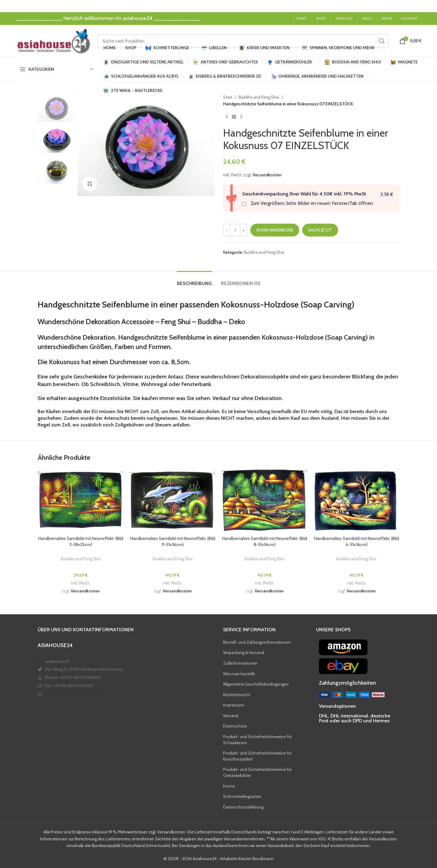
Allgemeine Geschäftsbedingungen (256, 684)
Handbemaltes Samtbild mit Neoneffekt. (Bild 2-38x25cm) (81, 541)
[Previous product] (227, 117)
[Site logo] (53, 40)
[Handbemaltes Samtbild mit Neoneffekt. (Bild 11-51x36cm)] (173, 501)
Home (229, 786)
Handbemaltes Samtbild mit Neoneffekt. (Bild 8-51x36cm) (265, 541)
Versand (231, 716)
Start (228, 97)
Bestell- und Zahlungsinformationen (257, 642)
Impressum (234, 705)
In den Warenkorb (275, 230)
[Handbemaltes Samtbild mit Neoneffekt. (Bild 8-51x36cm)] (264, 501)
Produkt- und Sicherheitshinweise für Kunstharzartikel (257, 756)
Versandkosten (267, 175)
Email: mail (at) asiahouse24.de (73, 693)
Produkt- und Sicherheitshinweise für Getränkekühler (257, 772)
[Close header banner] (429, 6)
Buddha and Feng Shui (259, 97)
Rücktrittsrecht (237, 695)
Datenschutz (235, 726)
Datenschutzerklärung (243, 807)
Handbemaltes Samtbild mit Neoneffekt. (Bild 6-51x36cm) (357, 541)
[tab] (194, 280)
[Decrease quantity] (227, 230)
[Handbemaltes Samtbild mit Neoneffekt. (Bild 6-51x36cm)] (356, 501)
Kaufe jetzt (320, 230)
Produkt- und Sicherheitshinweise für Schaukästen (257, 740)
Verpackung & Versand (244, 653)
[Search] (243, 41)
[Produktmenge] (235, 230)
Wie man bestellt (239, 674)
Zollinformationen (240, 663)
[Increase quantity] (244, 230)
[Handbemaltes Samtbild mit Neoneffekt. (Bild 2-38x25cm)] (81, 501)
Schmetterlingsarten (242, 796)
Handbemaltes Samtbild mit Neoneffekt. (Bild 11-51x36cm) (173, 541)
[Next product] (241, 117)
